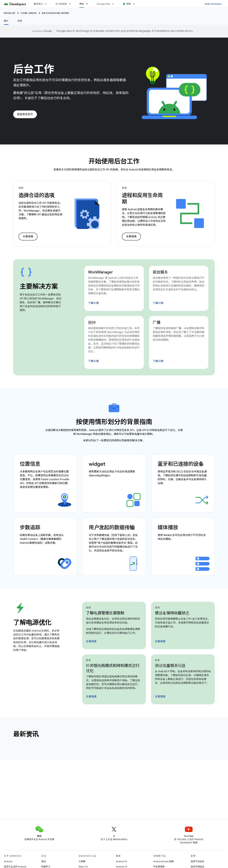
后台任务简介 (25, 114)
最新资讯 (26, 734)
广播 (157, 322)
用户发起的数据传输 (112, 527)
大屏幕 (82, 861)
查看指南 (28, 237)
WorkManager (100, 272)
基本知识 (38, 4)
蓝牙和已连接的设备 (181, 464)
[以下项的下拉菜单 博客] (135, 4)
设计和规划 (61, 4)
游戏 (43, 861)
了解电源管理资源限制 (105, 613)
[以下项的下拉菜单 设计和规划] (71, 4)
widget (97, 464)
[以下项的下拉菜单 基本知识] (47, 4)
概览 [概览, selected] (6, 21)
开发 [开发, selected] (82, 4)
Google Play (103, 4)
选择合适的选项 (36, 195)
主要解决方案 (39, 286)
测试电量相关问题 (170, 666)
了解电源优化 (32, 622)
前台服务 (160, 272)
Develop (10, 13)
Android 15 (121, 861)
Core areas (29, 13)
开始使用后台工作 (114, 161)
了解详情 (93, 303)
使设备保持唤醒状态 (172, 613)
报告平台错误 (197, 861)
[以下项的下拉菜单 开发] (88, 4)
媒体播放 (168, 527)
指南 (20, 21)
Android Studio (213, 4)
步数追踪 (30, 527)
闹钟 (92, 322)
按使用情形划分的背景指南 (114, 422)
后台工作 (34, 69)
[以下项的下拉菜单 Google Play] (114, 4)
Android (8, 861)
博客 (129, 4)
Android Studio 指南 (164, 861)
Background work (56, 13)
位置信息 (30, 464)
